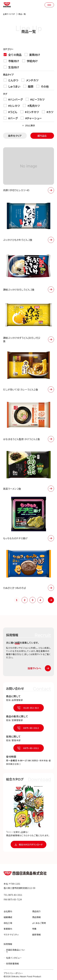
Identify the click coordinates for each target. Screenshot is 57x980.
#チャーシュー (31, 118)
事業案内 (8, 929)
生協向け (11, 67)
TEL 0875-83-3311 (13, 895)
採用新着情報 (12, 964)
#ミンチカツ (30, 112)
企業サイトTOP (9, 14)
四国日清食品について (15, 951)
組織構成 (8, 917)
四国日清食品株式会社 (7, 5)
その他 (42, 86)
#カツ (48, 112)
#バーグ (11, 118)
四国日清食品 (25, 873)
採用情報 (8, 944)
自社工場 (8, 923)
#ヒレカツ (12, 106)
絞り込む (42, 136)
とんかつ (11, 80)
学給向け (30, 61)
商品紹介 (36, 911)
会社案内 (8, 911)
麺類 (28, 86)
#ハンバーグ (13, 99)
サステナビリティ (11, 935)
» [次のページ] (51, 600)
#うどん (10, 112)
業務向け (32, 55)
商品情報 (36, 917)
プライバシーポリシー (13, 973)
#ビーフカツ (35, 99)
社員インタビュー (14, 958)
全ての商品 (13, 55)
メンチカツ (30, 80)
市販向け (11, 61)
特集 (34, 929)
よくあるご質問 (39, 923)
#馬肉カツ (31, 106)
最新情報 (36, 935)
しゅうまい (12, 86)
